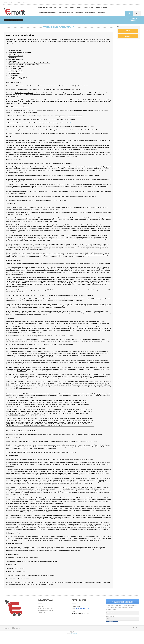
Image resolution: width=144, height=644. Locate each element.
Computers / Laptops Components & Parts (52, 8)
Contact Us (42, 613)
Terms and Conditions (45, 608)
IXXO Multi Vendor (74, 634)
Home (6, 2)
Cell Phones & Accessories (95, 13)
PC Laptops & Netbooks (48, 13)
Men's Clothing (102, 8)
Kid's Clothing (89, 8)
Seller (133, 19)
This (32, 130)
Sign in (11, 2)
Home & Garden (76, 8)
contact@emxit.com (83, 608)
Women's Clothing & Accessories (71, 13)
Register (17, 2)
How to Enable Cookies (46, 611)
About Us (24, 2)
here (72, 123)
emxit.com (17, 628)
